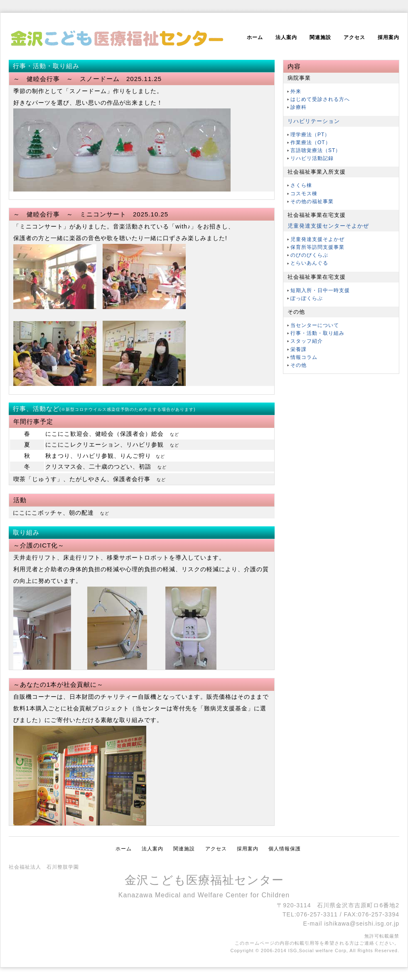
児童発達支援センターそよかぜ (328, 226)
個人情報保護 (285, 849)
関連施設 (320, 37)
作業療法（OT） (311, 142)
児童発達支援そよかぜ (317, 239)
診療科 (299, 107)
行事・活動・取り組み (317, 333)
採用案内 (388, 37)
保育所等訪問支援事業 (317, 247)
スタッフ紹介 (307, 341)
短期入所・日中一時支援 (320, 290)
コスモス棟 (304, 194)
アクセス (354, 37)
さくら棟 (301, 185)
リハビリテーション (314, 121)
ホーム (255, 37)
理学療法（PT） (310, 135)
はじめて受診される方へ (320, 99)
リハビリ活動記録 (312, 158)
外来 (296, 91)
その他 (299, 365)
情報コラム (304, 357)
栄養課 (299, 349)
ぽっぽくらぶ (307, 298)
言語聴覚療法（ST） (316, 150)
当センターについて (315, 325)
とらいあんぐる (309, 263)
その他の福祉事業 (312, 201)
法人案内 (286, 37)
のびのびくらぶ (309, 255)
